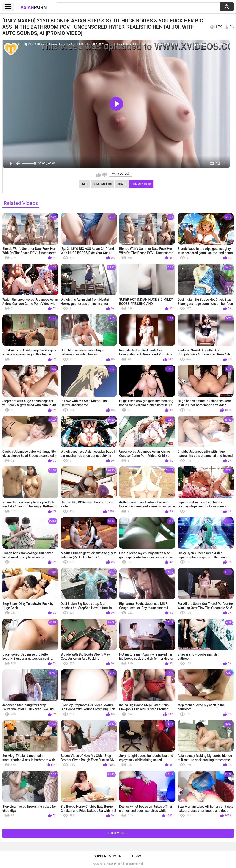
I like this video (98, 175)
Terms (137, 856)
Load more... (118, 833)
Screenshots (103, 184)
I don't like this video (104, 175)
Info (84, 184)
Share (122, 184)
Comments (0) (141, 184)
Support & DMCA (107, 856)
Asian (34, 7)
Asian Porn (113, 864)
